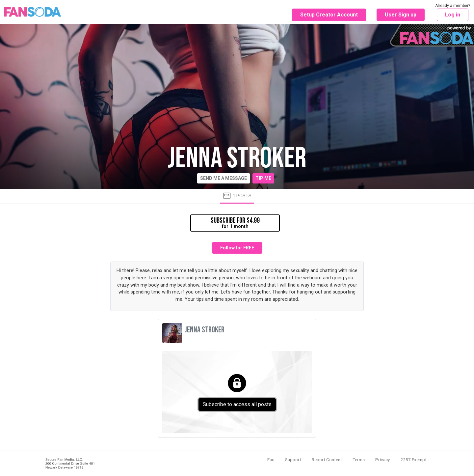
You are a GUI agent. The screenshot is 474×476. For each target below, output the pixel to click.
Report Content (327, 460)
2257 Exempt (413, 460)
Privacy (382, 460)
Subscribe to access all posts (237, 404)
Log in (453, 15)
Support (293, 460)
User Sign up (401, 15)
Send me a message (224, 178)
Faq (271, 460)
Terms (359, 460)
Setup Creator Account (329, 15)
